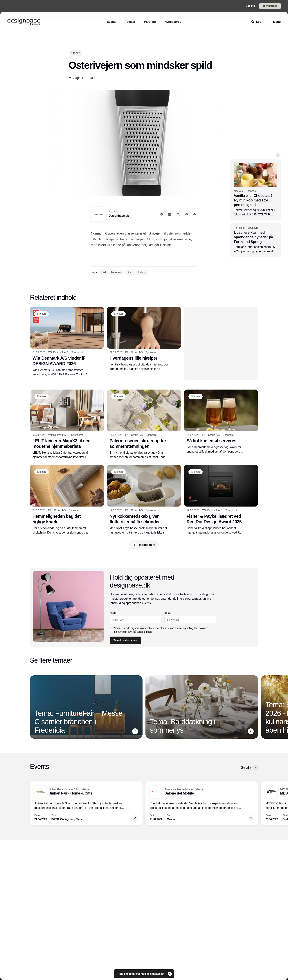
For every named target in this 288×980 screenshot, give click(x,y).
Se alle (250, 768)
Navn (113, 613)
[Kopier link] (195, 214)
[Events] (112, 22)
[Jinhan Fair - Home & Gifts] (86, 803)
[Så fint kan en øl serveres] (221, 422)
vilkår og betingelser (188, 628)
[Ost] (104, 272)
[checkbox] (111, 630)
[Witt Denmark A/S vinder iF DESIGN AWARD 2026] (67, 342)
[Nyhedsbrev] (173, 22)
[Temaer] (130, 22)
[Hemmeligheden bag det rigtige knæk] (67, 500)
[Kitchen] (75, 53)
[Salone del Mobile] (202, 803)
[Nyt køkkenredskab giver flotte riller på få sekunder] (144, 500)
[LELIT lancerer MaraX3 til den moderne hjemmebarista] (67, 424)
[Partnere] (150, 22)
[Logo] (24, 22)
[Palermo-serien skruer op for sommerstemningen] (144, 424)
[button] (278, 155)
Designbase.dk (119, 216)
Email (168, 613)
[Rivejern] (116, 272)
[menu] (275, 22)
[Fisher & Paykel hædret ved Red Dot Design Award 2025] (221, 500)
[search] (256, 22)
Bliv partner (270, 6)
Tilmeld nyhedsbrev (125, 640)
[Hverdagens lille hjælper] (144, 339)
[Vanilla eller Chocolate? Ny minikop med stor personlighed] (255, 190)
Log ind (250, 6)
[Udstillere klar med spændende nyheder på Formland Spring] (255, 240)
